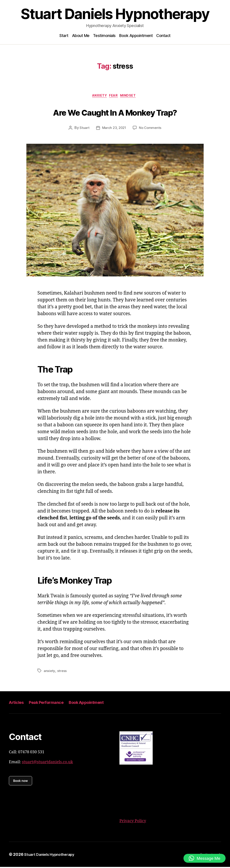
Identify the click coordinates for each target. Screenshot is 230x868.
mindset (132, 97)
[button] (205, 858)
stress (62, 672)
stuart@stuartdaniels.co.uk (47, 763)
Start (64, 36)
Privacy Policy (133, 822)
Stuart (83, 129)
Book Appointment (136, 36)
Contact (163, 36)
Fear (115, 97)
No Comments (151, 129)
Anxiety (98, 97)
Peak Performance (51, 703)
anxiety (50, 672)
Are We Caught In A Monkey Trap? (115, 113)
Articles (18, 703)
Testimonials (104, 36)
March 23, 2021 (114, 129)
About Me (81, 36)
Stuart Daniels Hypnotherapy (115, 14)
